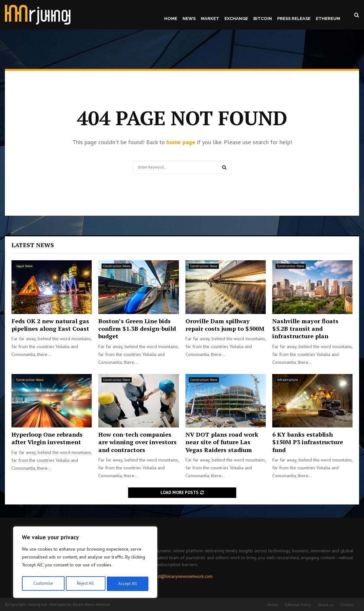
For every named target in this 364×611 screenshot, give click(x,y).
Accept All (128, 584)
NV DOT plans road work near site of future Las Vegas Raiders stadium (222, 442)
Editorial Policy (298, 605)
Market (210, 19)
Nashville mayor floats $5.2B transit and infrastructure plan (305, 329)
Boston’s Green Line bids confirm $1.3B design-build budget (137, 329)
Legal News (24, 266)
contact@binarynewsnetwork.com (180, 576)
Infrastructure (287, 380)
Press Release (294, 19)
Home (171, 19)
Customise (42, 584)
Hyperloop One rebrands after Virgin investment (47, 438)
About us (326, 605)
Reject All (85, 584)
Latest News (33, 245)
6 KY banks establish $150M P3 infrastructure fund (308, 442)
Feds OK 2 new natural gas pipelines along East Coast (50, 325)
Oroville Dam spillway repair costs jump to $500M (225, 325)
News (189, 19)
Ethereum (328, 19)
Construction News (117, 266)
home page (181, 142)
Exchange (236, 19)
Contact (347, 605)
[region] (85, 563)
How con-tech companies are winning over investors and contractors (137, 442)
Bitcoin (263, 19)
